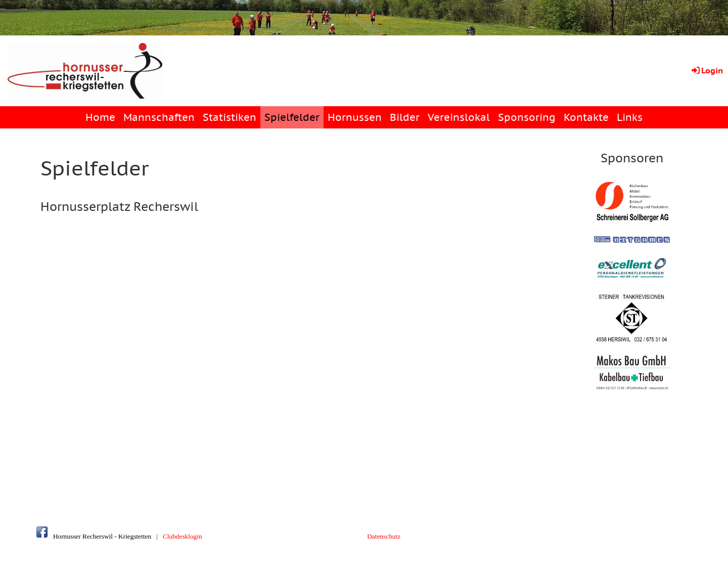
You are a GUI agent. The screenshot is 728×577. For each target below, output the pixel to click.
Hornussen (355, 117)
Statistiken (230, 117)
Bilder (405, 117)
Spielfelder (292, 117)
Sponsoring (527, 117)
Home (100, 117)
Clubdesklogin (183, 536)
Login (707, 70)
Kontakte (586, 117)
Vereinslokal (459, 117)
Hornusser (67, 536)
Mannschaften (159, 117)
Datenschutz (384, 536)
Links (630, 117)
